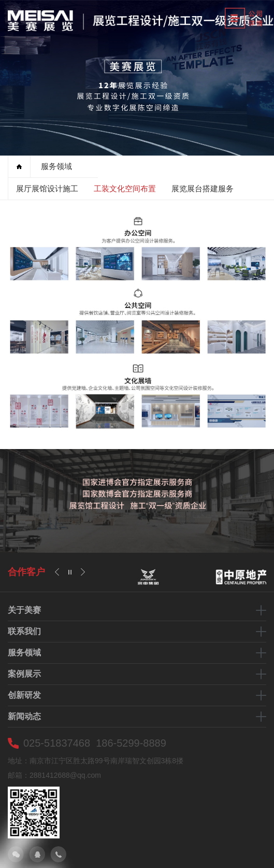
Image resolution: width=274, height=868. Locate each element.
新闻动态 (24, 716)
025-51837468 (57, 743)
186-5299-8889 (131, 743)
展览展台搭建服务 (203, 188)
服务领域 (56, 166)
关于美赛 (24, 610)
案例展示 (24, 674)
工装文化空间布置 (125, 188)
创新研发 (24, 695)
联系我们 (24, 631)
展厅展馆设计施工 (47, 188)
